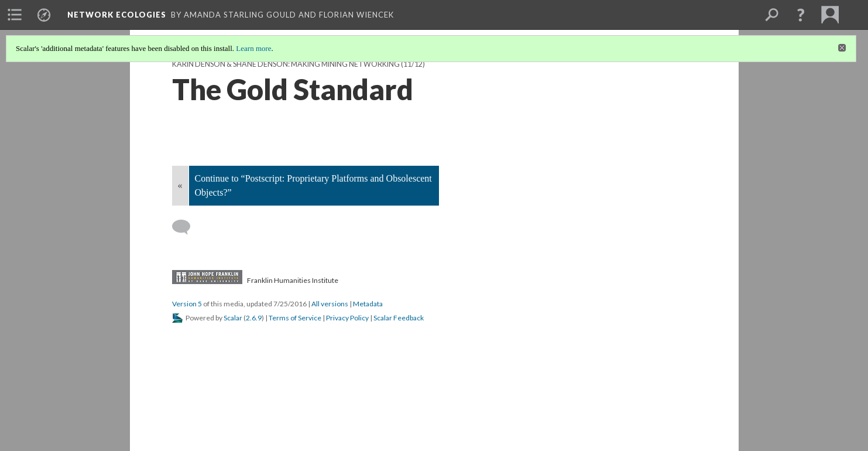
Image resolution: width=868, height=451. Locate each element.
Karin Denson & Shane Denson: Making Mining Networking (286, 64)
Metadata (368, 304)
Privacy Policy (347, 318)
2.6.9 (254, 318)
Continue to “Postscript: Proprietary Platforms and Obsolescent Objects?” (313, 185)
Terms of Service (295, 318)
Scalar (233, 318)
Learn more (253, 48)
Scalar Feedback (399, 318)
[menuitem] (15, 15)
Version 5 (187, 304)
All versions (330, 304)
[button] (801, 15)
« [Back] (180, 185)
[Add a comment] (186, 227)
